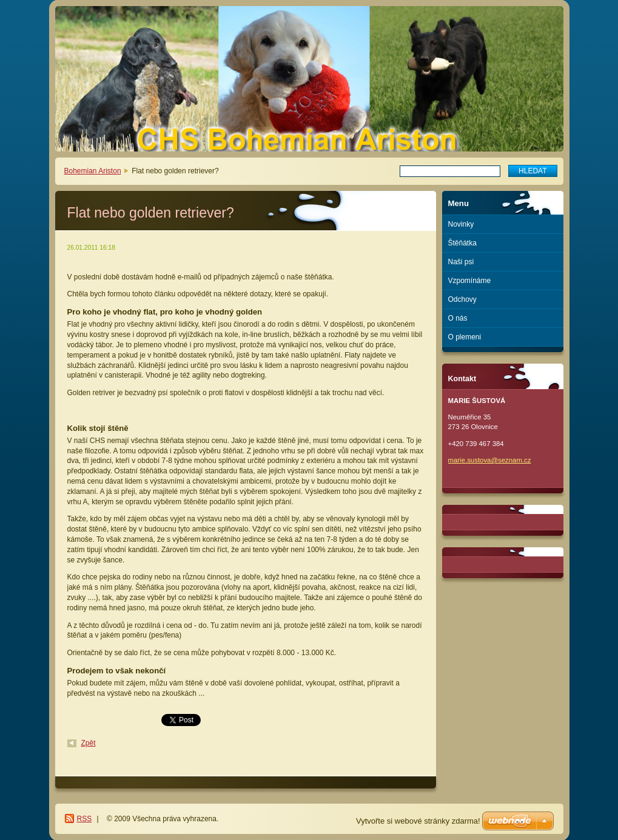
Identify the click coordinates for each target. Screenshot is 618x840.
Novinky (461, 224)
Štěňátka (462, 243)
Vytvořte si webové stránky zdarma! (418, 821)
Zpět (89, 743)
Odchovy (462, 299)
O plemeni (465, 337)
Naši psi (461, 262)
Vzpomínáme (470, 281)
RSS (85, 819)
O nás (458, 318)
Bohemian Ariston (93, 171)
